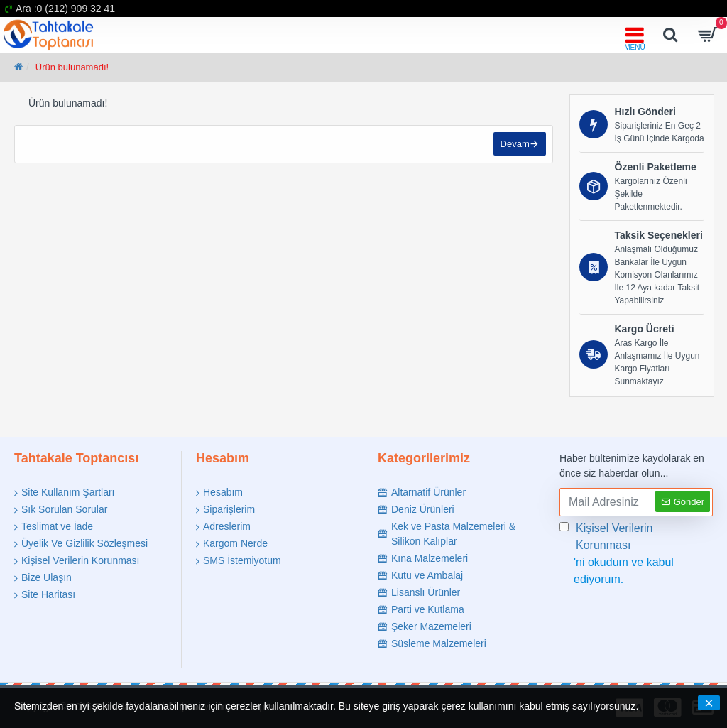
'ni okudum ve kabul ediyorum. (636, 553)
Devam (514, 145)
